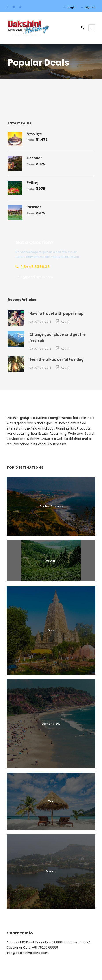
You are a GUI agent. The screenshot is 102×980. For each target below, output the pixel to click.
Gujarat (51, 871)
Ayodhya (34, 133)
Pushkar (34, 207)
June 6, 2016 (43, 322)
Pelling (32, 182)
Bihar (51, 630)
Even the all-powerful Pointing (56, 360)
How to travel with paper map (56, 314)
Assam (51, 561)
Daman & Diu (51, 724)
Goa (51, 801)
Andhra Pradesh (51, 506)
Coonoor (34, 158)
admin (65, 322)
